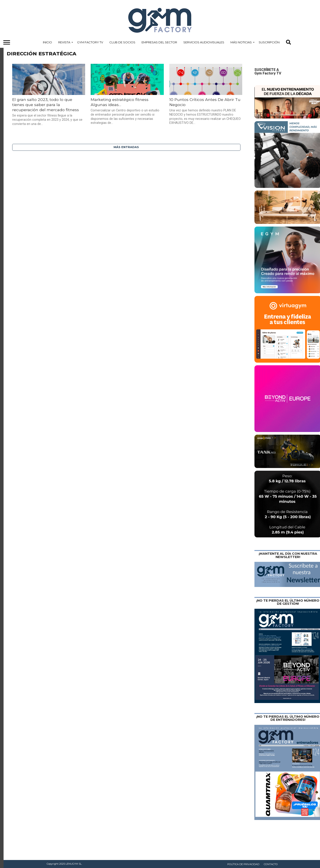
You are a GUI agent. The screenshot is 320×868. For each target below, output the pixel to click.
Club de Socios (122, 42)
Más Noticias (241, 42)
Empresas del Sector (159, 42)
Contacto (271, 864)
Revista (64, 42)
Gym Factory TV (90, 42)
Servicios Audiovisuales (204, 42)
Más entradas (126, 147)
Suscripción (269, 42)
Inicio (47, 42)
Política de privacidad (243, 864)
